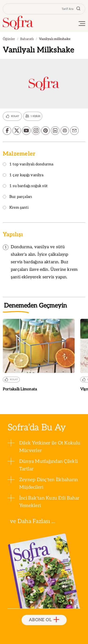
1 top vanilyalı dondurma (28, 165)
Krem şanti (16, 208)
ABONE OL (44, 620)
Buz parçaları (17, 197)
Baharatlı (27, 39)
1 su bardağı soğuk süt (25, 186)
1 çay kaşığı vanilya (23, 175)
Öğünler (9, 39)
